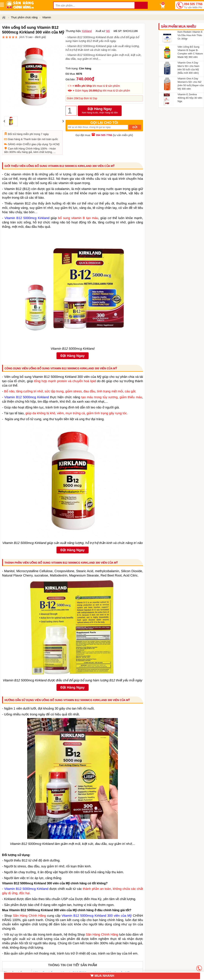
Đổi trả (12, 120)
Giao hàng (14, 126)
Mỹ (108, 45)
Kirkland (87, 45)
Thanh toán (30, 126)
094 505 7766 (193, 6)
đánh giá (103, 39)
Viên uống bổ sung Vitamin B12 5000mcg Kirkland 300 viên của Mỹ (81, 966)
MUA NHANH (102, 976)
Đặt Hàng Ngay (100, 124)
